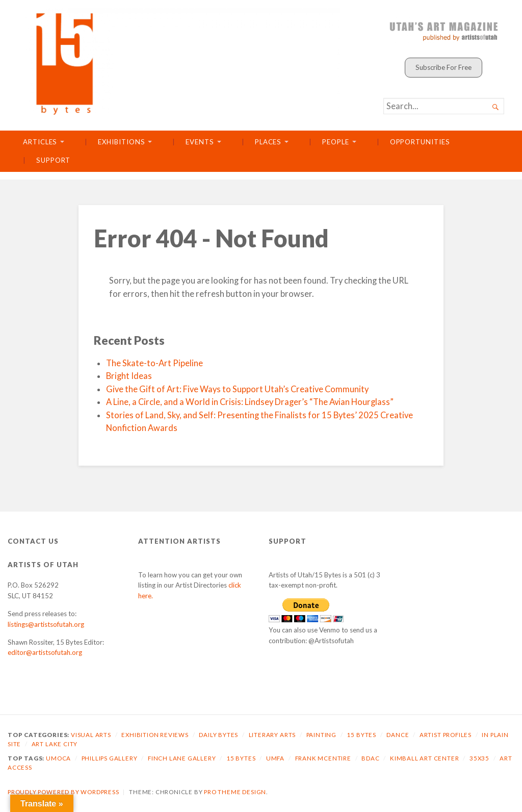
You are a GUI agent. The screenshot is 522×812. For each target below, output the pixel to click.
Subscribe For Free (443, 67)
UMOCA (58, 758)
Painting (321, 735)
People (336, 142)
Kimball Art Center (425, 758)
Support (53, 160)
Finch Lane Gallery (182, 758)
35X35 (479, 758)
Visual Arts (91, 735)
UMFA (275, 758)
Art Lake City (55, 744)
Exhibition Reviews (155, 735)
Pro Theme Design (235, 792)
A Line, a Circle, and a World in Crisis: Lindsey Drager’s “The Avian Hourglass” (250, 402)
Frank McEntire (323, 758)
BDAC (370, 758)
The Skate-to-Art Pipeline (154, 363)
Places (268, 142)
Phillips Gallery (110, 758)
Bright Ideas (129, 376)
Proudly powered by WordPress (63, 792)
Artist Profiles (446, 735)
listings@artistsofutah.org (46, 624)
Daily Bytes (218, 735)
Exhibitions (121, 142)
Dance (398, 735)
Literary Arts (272, 735)
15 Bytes (361, 735)
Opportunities (420, 142)
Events (200, 142)
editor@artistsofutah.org (45, 652)
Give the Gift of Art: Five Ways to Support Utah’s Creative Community (237, 389)
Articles (40, 142)
